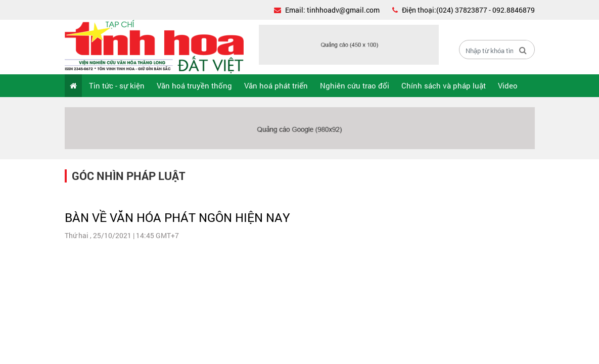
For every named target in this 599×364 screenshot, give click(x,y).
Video (508, 85)
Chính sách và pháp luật (444, 85)
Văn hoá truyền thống (194, 85)
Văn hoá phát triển (276, 85)
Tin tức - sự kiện (117, 85)
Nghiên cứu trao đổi (355, 85)
